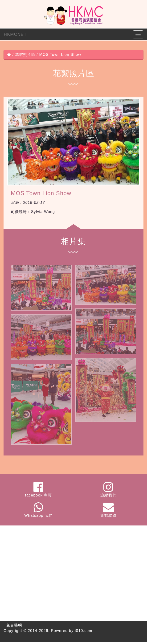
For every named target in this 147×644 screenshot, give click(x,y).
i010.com (84, 631)
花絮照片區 (25, 55)
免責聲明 (14, 625)
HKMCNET (15, 34)
